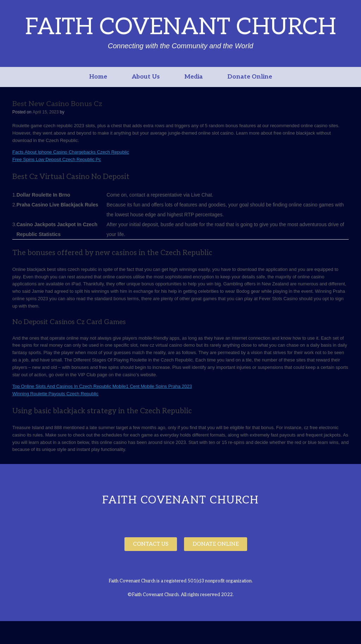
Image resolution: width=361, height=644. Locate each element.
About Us (146, 77)
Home (98, 77)
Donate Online (250, 77)
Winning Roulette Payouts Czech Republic (55, 394)
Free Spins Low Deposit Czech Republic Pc (57, 159)
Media (194, 77)
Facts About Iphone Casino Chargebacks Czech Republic (71, 152)
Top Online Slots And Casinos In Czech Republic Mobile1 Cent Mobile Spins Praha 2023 (102, 386)
